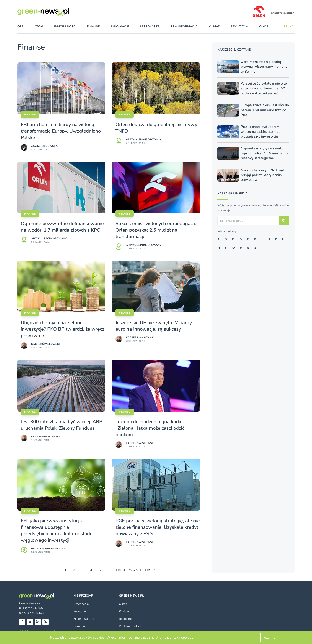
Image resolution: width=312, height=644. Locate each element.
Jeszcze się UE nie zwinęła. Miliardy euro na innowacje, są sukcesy (154, 326)
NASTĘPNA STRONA (133, 570)
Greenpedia (81, 604)
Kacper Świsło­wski (45, 344)
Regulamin (126, 619)
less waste (150, 26)
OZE (20, 26)
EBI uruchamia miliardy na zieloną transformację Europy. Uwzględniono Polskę (61, 131)
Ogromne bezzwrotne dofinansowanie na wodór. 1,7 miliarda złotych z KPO (62, 227)
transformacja (184, 26)
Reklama (125, 611)
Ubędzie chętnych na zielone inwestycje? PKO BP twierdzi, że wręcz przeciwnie (63, 329)
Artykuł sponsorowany (144, 139)
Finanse (30, 115)
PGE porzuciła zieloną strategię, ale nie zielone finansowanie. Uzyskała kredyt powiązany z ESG (158, 527)
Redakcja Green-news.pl (49, 549)
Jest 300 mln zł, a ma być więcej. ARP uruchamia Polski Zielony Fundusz (62, 425)
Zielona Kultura (84, 619)
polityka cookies (180, 638)
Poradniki (80, 626)
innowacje (120, 26)
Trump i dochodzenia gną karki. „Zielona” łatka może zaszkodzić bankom (150, 428)
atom (39, 26)
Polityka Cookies (130, 626)
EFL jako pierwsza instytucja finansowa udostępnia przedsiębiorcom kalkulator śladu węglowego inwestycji (57, 530)
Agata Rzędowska (44, 146)
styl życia (239, 26)
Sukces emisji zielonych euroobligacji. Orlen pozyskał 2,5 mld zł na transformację (156, 230)
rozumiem (271, 638)
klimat (214, 26)
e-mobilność (65, 26)
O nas (264, 26)
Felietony (80, 611)
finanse (93, 26)
